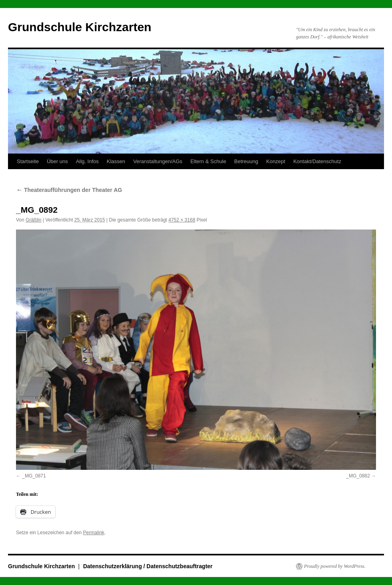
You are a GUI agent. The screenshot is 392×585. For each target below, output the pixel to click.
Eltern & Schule (208, 161)
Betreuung (246, 161)
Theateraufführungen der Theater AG (69, 190)
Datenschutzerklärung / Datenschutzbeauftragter (148, 566)
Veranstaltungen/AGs (158, 161)
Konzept (276, 161)
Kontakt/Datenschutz (317, 161)
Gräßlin (33, 220)
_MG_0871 (34, 476)
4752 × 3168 (182, 220)
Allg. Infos (87, 161)
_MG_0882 (358, 476)
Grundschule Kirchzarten (80, 27)
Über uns (57, 161)
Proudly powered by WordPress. (335, 566)
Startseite (28, 161)
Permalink (93, 533)
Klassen (116, 161)
